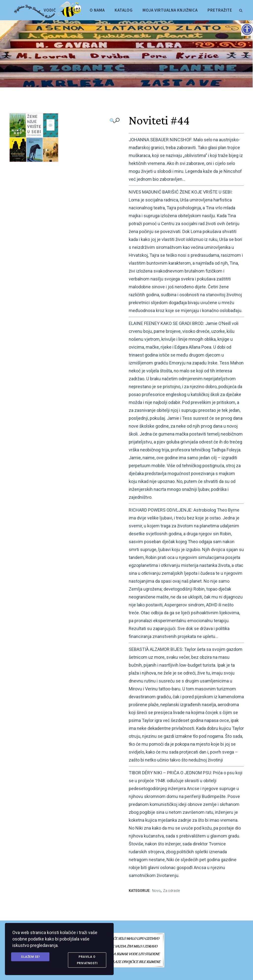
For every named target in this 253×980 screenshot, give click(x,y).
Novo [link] (156, 891)
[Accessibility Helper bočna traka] (247, 29)
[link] (241, 10)
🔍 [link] (112, 121)
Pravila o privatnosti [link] (87, 960)
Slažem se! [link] (30, 957)
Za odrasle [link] (171, 891)
